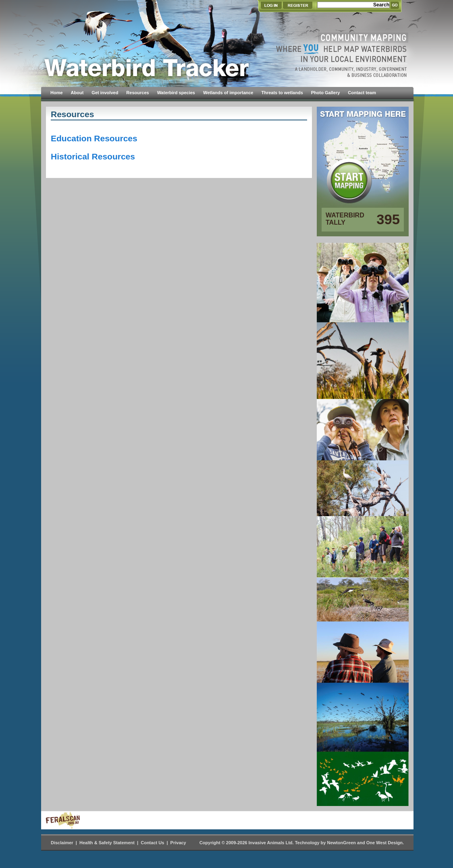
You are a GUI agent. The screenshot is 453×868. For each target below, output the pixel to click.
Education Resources (94, 138)
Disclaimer (62, 843)
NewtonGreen (341, 843)
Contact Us (152, 843)
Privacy (178, 843)
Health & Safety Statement (107, 843)
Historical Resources (93, 156)
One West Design (384, 843)
